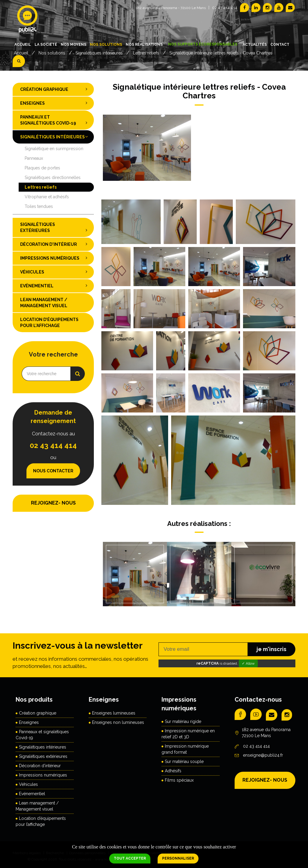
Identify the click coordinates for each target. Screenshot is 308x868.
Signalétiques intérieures (55, 137)
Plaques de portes (42, 168)
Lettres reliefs (41, 187)
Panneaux (34, 158)
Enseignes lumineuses (114, 713)
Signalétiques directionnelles (53, 178)
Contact (280, 45)
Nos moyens (74, 45)
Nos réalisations (144, 45)
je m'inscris (271, 649)
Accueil (23, 45)
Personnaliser (178, 858)
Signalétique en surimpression (54, 149)
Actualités (255, 45)
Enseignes (55, 103)
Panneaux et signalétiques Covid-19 (55, 120)
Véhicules (55, 272)
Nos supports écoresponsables (203, 44)
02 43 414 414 (225, 8)
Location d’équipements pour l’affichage (49, 323)
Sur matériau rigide (183, 721)
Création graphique (55, 89)
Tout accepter (130, 858)
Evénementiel (55, 286)
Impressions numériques (55, 258)
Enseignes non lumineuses (118, 722)
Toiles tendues (39, 206)
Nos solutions (106, 45)
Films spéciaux (179, 780)
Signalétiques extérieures (55, 228)
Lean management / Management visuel (44, 303)
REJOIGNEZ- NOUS (53, 503)
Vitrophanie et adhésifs (47, 197)
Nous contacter (53, 471)
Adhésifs (173, 771)
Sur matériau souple (184, 761)
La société (46, 45)
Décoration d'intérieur (55, 244)
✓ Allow (248, 663)
